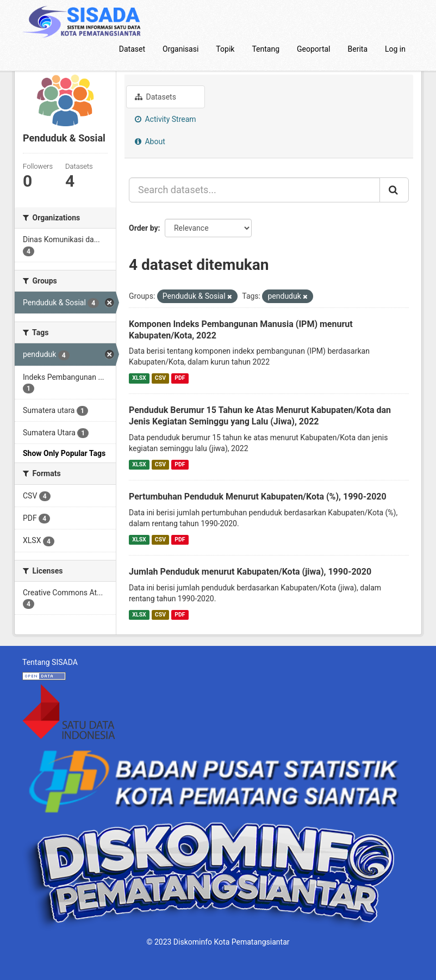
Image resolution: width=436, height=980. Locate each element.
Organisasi (180, 49)
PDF (180, 378)
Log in (395, 49)
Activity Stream (166, 119)
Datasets (155, 97)
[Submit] (394, 190)
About (150, 141)
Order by (144, 228)
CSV (160, 378)
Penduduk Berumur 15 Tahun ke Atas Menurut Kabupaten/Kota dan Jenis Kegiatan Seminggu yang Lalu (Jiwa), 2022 (260, 416)
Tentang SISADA (50, 662)
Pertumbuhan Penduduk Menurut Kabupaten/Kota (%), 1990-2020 (258, 497)
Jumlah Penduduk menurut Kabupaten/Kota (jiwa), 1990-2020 (250, 572)
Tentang (266, 49)
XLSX (139, 378)
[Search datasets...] (254, 190)
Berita (358, 49)
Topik (225, 49)
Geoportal (313, 49)
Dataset (132, 49)
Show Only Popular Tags (64, 453)
